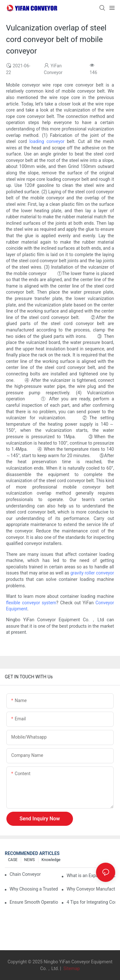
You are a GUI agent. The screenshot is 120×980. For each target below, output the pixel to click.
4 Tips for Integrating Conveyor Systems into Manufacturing (91, 902)
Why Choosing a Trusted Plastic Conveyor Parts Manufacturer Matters (34, 889)
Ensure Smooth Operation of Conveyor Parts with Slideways (34, 902)
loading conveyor (47, 141)
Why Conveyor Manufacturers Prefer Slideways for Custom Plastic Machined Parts (91, 889)
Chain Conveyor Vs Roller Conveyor (26, 874)
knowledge (51, 860)
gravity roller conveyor (92, 573)
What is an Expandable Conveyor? (91, 875)
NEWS (30, 860)
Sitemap (71, 968)
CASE (13, 860)
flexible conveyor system (31, 603)
